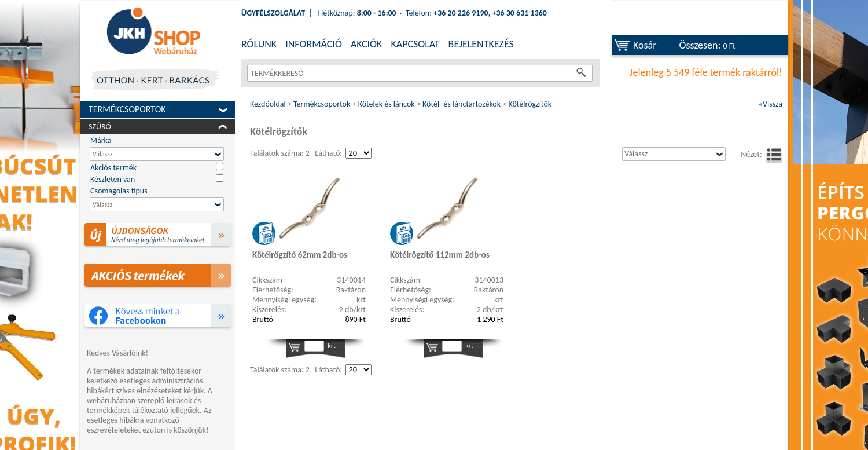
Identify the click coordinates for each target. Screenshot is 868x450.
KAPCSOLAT (415, 44)
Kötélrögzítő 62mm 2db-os (300, 255)
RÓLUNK (259, 44)
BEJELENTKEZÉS (481, 44)
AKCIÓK (366, 44)
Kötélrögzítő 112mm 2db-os (440, 255)
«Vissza (770, 104)
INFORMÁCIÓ (314, 44)
